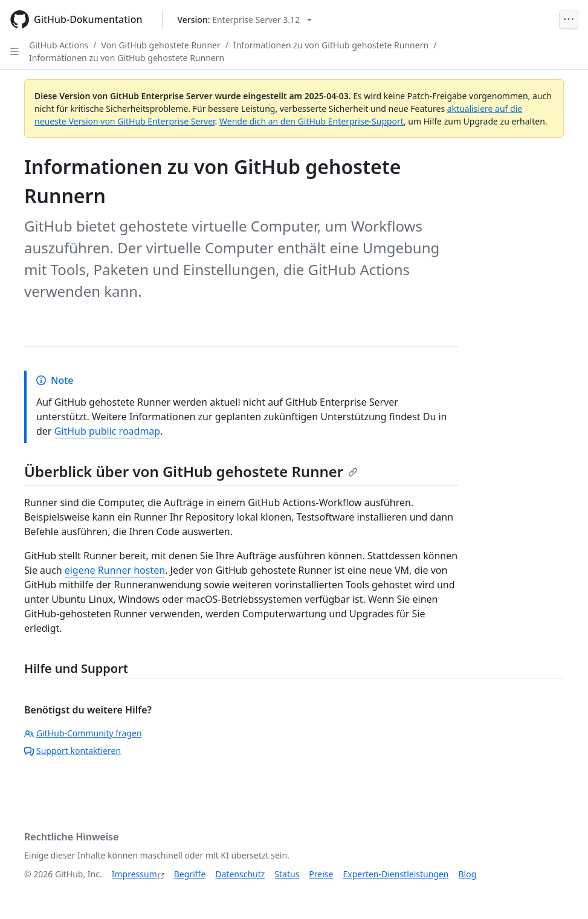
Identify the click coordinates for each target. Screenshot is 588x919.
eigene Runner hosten (115, 570)
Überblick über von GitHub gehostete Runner (191, 471)
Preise (321, 874)
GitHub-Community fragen (83, 733)
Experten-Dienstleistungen (396, 874)
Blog (468, 874)
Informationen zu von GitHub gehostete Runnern (331, 45)
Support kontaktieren (73, 751)
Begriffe (190, 874)
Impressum (134, 874)
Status (287, 874)
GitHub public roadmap (108, 431)
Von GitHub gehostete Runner (161, 45)
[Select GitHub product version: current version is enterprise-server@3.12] (245, 20)
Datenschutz (240, 874)
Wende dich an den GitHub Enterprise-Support (312, 121)
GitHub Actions (59, 45)
